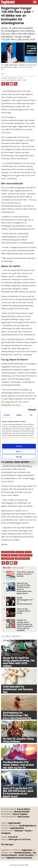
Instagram (6, 833)
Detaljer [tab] (19, 415)
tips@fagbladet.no (27, 825)
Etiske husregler (26, 855)
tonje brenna (8, 558)
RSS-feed (9, 844)
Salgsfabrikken (17, 828)
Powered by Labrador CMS (19, 865)
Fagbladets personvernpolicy (19, 858)
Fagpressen (27, 850)
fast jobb (6, 555)
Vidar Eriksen (23, 816)
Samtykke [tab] (7, 415)
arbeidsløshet (8, 552)
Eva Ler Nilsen (24, 809)
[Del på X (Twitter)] (7, 84)
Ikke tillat (19, 457)
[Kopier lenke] (16, 84)
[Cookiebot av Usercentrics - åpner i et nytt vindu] (28, 410)
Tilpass (19, 451)
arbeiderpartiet (22, 558)
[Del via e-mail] (12, 84)
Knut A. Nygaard (20, 814)
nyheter (20, 552)
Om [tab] (31, 415)
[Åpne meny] (35, 2)
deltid (15, 555)
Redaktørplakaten (23, 852)
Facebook (19, 831)
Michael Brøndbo (22, 811)
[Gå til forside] (8, 2)
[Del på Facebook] (3, 84)
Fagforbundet (14, 823)
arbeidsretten (25, 555)
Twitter (28, 831)
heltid (28, 552)
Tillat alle (19, 446)
